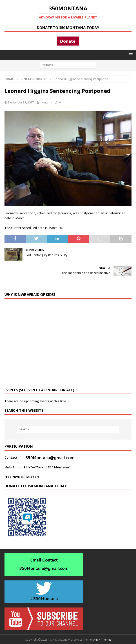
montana (46, 102)
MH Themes (104, 640)
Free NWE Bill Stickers (22, 477)
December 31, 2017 (21, 102)
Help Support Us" (18, 467)
